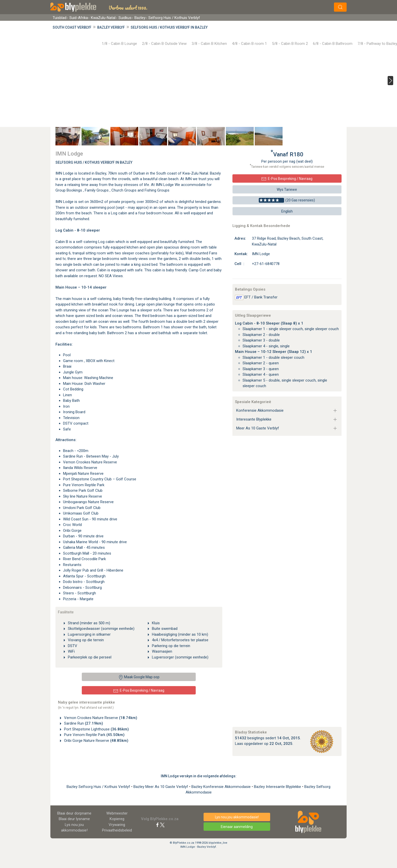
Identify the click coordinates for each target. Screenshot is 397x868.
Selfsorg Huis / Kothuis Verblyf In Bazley (94, 162)
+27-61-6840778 (266, 264)
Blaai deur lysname (74, 819)
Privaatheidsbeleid (117, 830)
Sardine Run (83, 723)
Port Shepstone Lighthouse (96, 729)
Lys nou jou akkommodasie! (237, 817)
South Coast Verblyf (72, 27)
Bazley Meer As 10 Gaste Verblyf (161, 787)
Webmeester (117, 813)
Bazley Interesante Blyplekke (278, 787)
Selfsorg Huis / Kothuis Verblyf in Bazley (169, 27)
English (287, 211)
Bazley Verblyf (111, 27)
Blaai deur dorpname (74, 813)
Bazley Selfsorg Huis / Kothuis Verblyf (99, 787)
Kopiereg (117, 819)
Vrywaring (117, 825)
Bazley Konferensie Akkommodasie (222, 787)
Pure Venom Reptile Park (94, 735)
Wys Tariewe (287, 190)
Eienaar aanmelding (237, 827)
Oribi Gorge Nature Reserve (96, 741)
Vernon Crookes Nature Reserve (100, 718)
